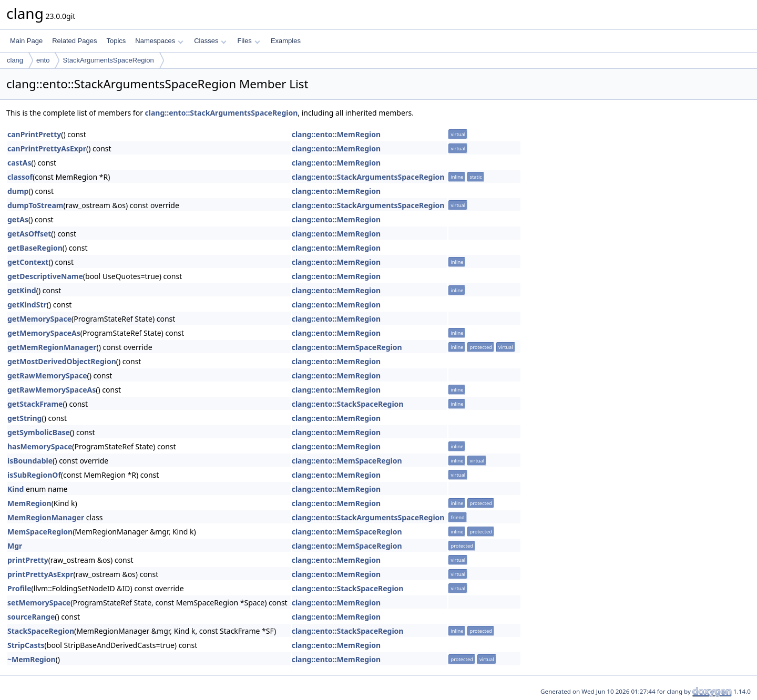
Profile (19, 588)
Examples (286, 41)
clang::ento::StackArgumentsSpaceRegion (222, 113)
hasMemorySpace (40, 446)
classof (20, 177)
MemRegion (29, 503)
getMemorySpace (39, 319)
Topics (116, 41)
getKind (22, 290)
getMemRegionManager (52, 347)
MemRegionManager (46, 517)
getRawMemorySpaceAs (52, 390)
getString (24, 418)
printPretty (28, 560)
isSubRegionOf (34, 475)
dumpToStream (35, 205)
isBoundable (30, 461)
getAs (18, 219)
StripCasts (26, 645)
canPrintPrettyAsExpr (47, 148)
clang (15, 60)
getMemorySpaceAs (44, 333)
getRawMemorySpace (47, 375)
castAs (19, 163)
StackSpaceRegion (41, 631)
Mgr (15, 546)
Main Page (26, 41)
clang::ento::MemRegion (336, 134)
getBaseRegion (35, 248)
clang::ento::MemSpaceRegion (347, 347)
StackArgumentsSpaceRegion (108, 60)
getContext (28, 262)
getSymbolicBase (39, 432)
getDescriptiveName (45, 276)
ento (43, 60)
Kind (16, 489)
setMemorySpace (39, 603)
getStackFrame (35, 404)
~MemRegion (32, 659)
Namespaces (159, 41)
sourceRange (31, 617)
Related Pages (74, 41)
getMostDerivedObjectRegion (62, 361)
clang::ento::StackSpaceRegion (348, 404)
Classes (210, 41)
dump (18, 191)
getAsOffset (29, 234)
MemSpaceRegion (40, 532)
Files (248, 41)
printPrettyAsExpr (40, 574)
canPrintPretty (34, 134)
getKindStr (27, 305)
